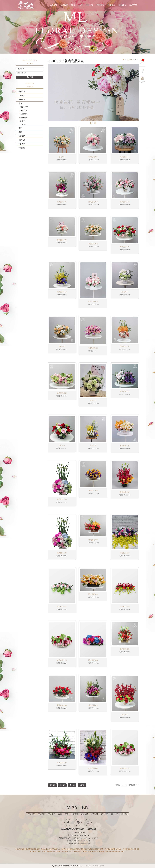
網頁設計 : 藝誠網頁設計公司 (95, 866)
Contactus (88, 822)
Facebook (68, 822)
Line (143, 72)
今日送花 (22, 96)
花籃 (20, 132)
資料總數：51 (133, 785)
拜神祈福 (24, 117)
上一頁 (64, 785)
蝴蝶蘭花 (22, 136)
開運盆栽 (22, 140)
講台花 (23, 121)
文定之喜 (24, 111)
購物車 (144, 61)
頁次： (118, 785)
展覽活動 (24, 114)
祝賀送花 (22, 144)
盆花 (20, 104)
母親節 (23, 124)
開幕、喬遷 (24, 107)
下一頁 (75, 785)
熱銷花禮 (22, 92)
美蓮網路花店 (27, 5)
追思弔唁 (22, 148)
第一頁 (53, 785)
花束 (20, 128)
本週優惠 (22, 100)
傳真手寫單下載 (143, 81)
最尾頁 (85, 785)
